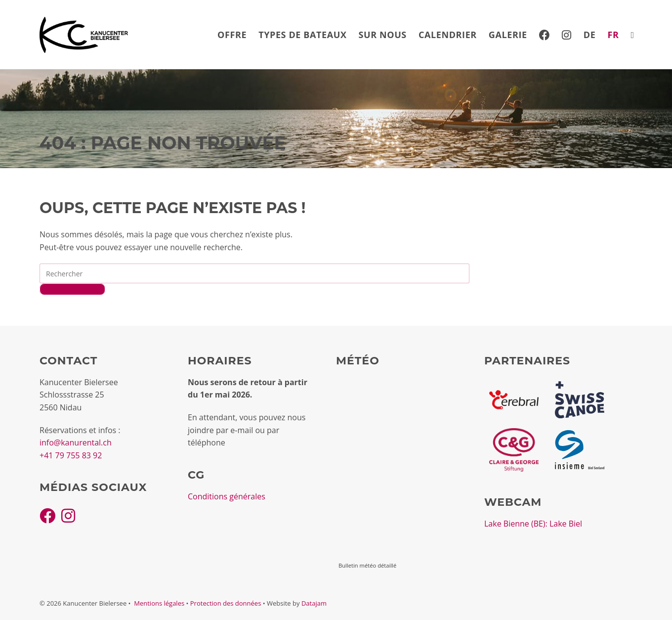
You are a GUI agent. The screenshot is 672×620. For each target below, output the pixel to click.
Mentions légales (159, 603)
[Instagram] (68, 515)
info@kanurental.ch (76, 443)
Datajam (314, 603)
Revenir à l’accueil (72, 289)
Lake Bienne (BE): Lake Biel (533, 524)
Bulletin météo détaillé (367, 565)
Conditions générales (227, 496)
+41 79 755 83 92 (71, 455)
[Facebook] (47, 515)
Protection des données (226, 603)
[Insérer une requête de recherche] (254, 273)
